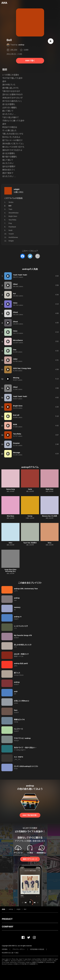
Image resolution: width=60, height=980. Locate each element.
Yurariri (11, 234)
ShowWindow (14, 213)
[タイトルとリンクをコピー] (38, 256)
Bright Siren (13, 216)
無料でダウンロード (30, 859)
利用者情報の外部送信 (37, 949)
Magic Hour (50, 489)
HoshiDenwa (13, 237)
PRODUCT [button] (7, 919)
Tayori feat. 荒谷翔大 (30, 543)
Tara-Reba (12, 220)
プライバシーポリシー (19, 949)
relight (17, 189)
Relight (11, 241)
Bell (25, 909)
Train (10, 209)
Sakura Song (10, 489)
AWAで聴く (30, 61)
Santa (30, 489)
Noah (10, 230)
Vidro (10, 543)
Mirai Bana (10, 516)
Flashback (12, 227)
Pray (10, 223)
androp (21, 45)
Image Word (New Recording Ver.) (10, 570)
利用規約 (5, 949)
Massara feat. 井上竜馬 (50, 516)
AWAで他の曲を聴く (30, 815)
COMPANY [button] (8, 927)
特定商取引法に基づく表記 (10, 953)
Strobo (11, 202)
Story (50, 543)
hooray (30, 516)
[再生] (51, 41)
